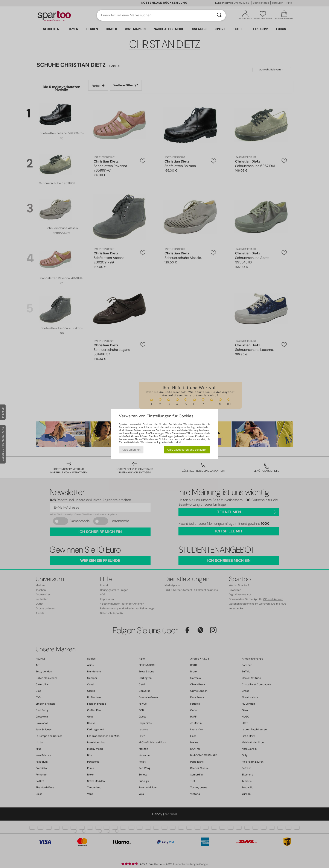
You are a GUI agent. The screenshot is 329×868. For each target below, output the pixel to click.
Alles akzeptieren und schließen (187, 450)
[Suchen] (219, 15)
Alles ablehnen (131, 450)
